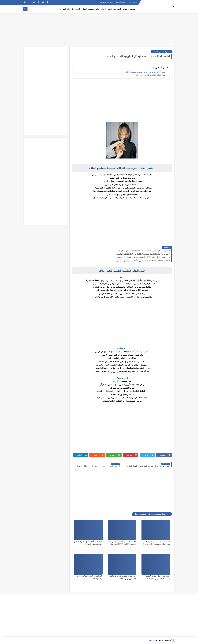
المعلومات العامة (114, 9)
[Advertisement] (99, 26)
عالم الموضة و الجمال (90, 9)
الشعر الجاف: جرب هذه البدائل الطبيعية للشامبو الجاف (146, 72)
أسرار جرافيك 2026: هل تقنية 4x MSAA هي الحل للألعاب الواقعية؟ (142, 254)
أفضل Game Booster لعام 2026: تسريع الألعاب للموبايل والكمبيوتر (143, 261)
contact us (102, 2)
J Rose (171, 6)
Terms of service (120, 2)
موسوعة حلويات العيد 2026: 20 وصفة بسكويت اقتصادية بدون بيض (142, 257)
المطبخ (103, 9)
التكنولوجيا (76, 9)
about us (110, 2)
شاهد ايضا (67, 9)
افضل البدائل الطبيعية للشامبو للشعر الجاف (150, 75)
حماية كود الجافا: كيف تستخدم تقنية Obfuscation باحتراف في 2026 (142, 251)
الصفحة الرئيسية (130, 9)
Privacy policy (132, 2)
